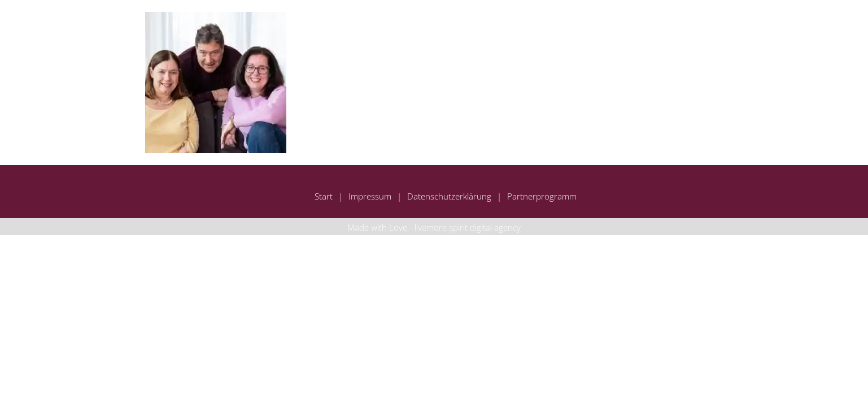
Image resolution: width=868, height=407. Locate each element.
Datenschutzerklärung (449, 196)
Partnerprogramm (542, 196)
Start (324, 196)
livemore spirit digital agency (468, 227)
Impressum (370, 196)
